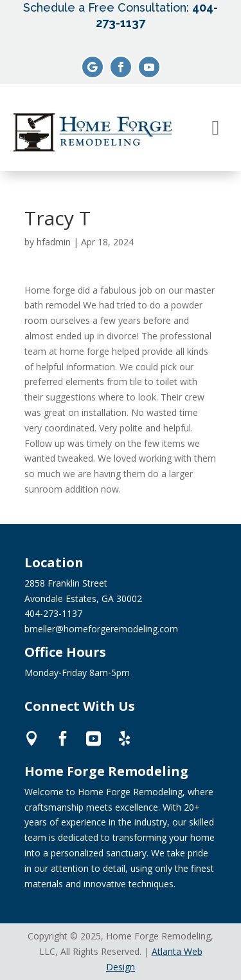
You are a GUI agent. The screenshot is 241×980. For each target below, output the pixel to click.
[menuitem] (216, 127)
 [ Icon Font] (94, 738)
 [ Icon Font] (63, 738)
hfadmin (54, 242)
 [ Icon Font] (32, 738)
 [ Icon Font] (124, 738)
